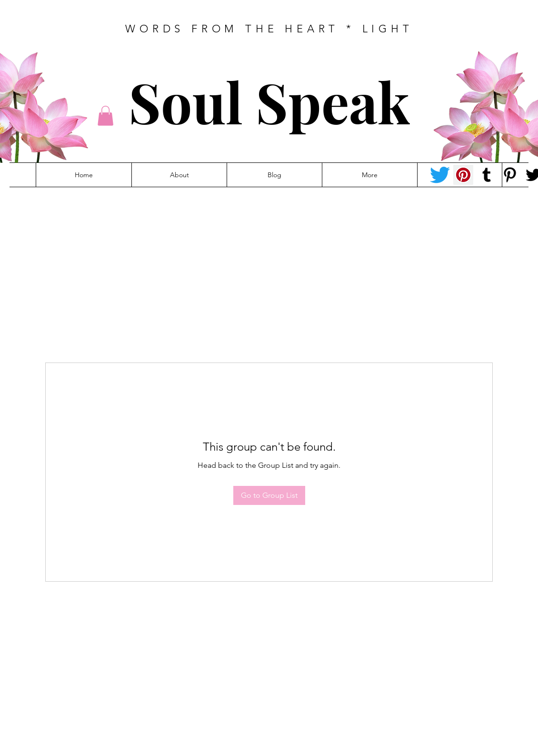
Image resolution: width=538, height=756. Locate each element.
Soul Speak (269, 101)
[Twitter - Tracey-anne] (440, 175)
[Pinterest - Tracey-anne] (463, 175)
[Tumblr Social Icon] (487, 175)
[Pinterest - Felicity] (510, 175)
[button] (105, 116)
